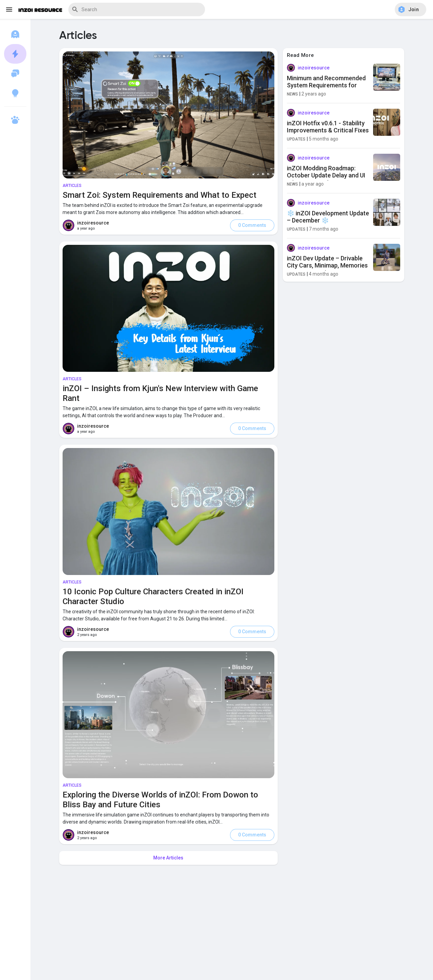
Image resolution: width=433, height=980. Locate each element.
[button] (411, 9)
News (293, 94)
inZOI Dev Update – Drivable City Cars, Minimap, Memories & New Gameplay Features (327, 265)
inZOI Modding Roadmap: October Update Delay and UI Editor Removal (326, 175)
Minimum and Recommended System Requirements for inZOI (326, 85)
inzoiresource (93, 223)
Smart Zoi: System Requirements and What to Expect (159, 195)
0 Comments (252, 225)
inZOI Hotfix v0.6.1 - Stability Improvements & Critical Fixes (328, 127)
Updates (296, 139)
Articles (72, 186)
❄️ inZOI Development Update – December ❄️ (328, 217)
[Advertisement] (232, 926)
